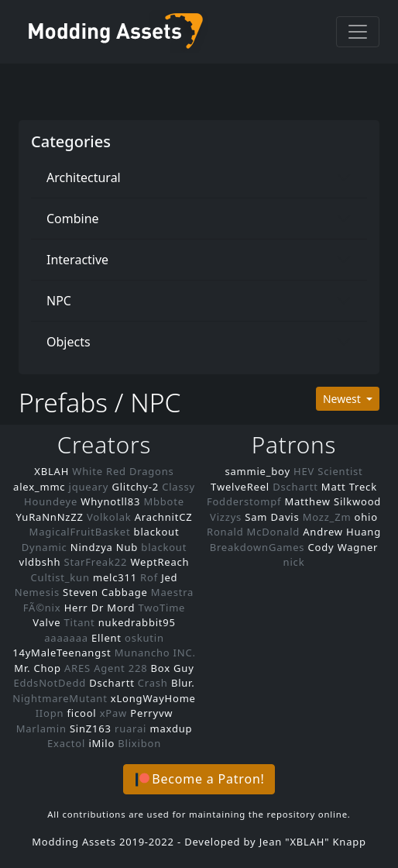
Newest (343, 399)
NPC (59, 301)
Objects (69, 342)
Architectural (84, 177)
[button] (199, 780)
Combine (73, 219)
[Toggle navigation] (358, 32)
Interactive (77, 260)
